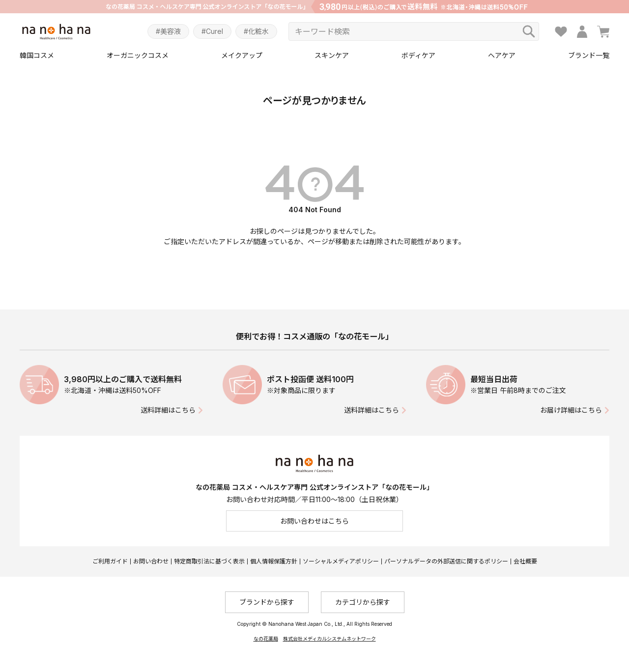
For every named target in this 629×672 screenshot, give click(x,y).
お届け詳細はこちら (571, 410)
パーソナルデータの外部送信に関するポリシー (446, 561)
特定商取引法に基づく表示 (209, 561)
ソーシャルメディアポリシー (341, 561)
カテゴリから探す (363, 602)
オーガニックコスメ (138, 55)
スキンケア (332, 55)
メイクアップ (242, 55)
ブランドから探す (267, 602)
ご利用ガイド (110, 561)
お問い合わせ (151, 561)
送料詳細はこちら (168, 410)
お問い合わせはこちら (314, 521)
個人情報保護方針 (274, 561)
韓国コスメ (37, 55)
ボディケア (418, 55)
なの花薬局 (266, 639)
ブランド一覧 (589, 55)
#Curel (212, 31)
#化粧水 (256, 31)
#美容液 (168, 31)
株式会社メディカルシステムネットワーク (329, 639)
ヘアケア (502, 55)
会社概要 (525, 561)
